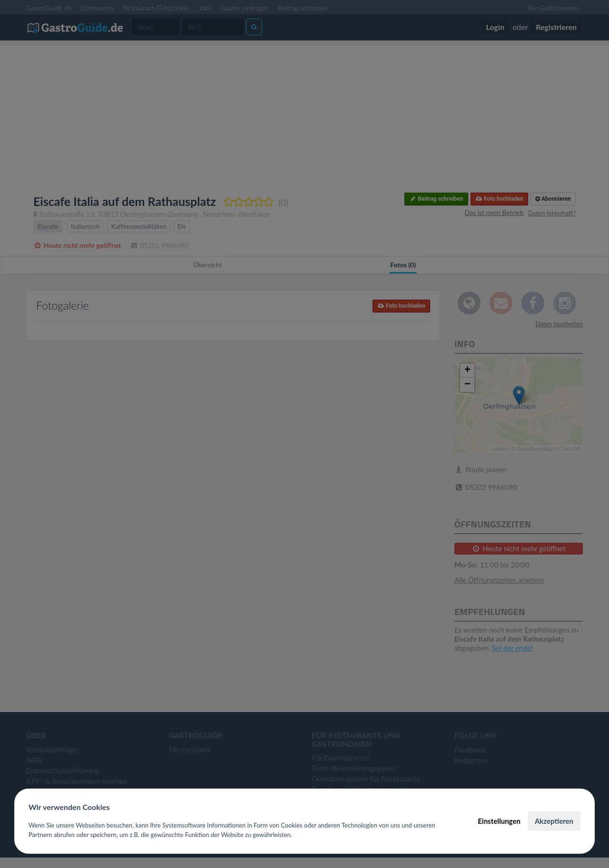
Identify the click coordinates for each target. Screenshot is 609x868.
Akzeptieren (554, 821)
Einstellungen (499, 821)
